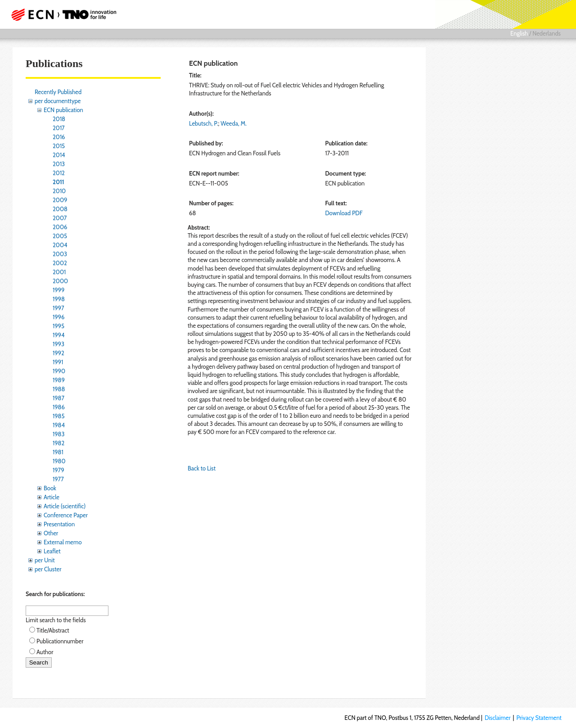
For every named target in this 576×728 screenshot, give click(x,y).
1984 (59, 425)
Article (52, 497)
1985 (59, 416)
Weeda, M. (234, 123)
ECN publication (63, 110)
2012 (59, 173)
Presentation (59, 524)
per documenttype (58, 101)
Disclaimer (498, 718)
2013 (59, 164)
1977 (58, 479)
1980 (59, 461)
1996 (58, 317)
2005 (60, 236)
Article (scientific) (65, 506)
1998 (59, 299)
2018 (59, 119)
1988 (59, 389)
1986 (59, 407)
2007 (60, 218)
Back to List (202, 468)
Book (50, 488)
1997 (58, 308)
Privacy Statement (539, 718)
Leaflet (52, 551)
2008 (60, 209)
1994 (59, 335)
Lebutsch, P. (204, 123)
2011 (58, 182)
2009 (60, 200)
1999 (58, 290)
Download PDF (344, 213)
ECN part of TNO (61, 14)
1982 (58, 443)
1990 (59, 371)
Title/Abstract (53, 630)
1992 (58, 353)
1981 (58, 452)
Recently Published (58, 92)
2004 (60, 245)
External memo (63, 542)
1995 (58, 326)
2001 (59, 272)
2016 (59, 137)
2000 (60, 281)
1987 (58, 398)
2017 (59, 128)
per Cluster (48, 569)
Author (45, 652)
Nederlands (547, 33)
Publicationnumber (60, 641)
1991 (58, 362)
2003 (60, 254)
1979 (58, 470)
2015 (59, 146)
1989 (59, 380)
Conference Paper (66, 515)
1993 (58, 344)
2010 (59, 191)
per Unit (45, 560)
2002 (60, 263)
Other (51, 533)
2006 (60, 227)
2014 (59, 155)
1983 (59, 434)
